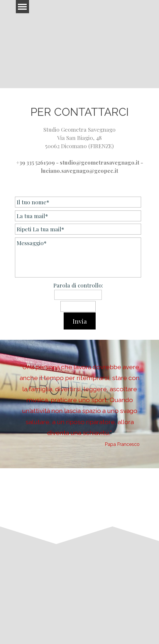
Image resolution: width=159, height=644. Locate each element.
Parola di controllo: (78, 285)
